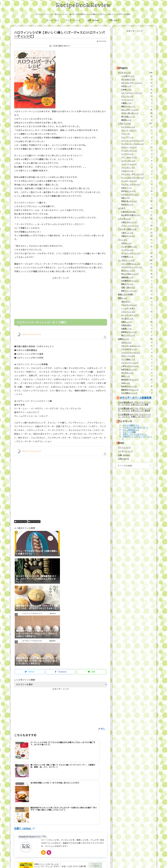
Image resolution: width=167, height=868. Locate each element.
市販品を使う (137, 325)
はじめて (135, 208)
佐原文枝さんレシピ (137, 369)
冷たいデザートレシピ (137, 110)
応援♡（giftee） (24, 792)
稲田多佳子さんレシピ (137, 379)
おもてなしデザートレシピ (137, 83)
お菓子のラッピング (137, 222)
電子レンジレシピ (137, 335)
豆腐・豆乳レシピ (137, 287)
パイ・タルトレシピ (137, 157)
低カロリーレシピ (137, 270)
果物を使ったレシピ (137, 201)
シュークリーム (137, 137)
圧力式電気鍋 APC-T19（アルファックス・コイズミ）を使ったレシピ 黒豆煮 (134, 409)
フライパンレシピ (137, 312)
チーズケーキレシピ (137, 151)
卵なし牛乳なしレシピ (137, 274)
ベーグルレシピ (137, 250)
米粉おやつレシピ (137, 236)
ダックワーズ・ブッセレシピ (137, 144)
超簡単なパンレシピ (137, 332)
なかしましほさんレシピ (137, 346)
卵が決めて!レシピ (137, 191)
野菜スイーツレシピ (137, 291)
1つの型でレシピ (137, 76)
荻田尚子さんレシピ (137, 386)
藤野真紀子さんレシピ (137, 390)
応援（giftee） (124, 455)
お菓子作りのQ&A (137, 212)
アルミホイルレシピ (137, 305)
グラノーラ (137, 134)
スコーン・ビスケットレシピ (137, 141)
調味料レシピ (137, 120)
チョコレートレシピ (137, 147)
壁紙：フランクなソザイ (120, 861)
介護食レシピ (137, 103)
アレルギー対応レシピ (135, 229)
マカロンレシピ (137, 171)
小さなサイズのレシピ (137, 194)
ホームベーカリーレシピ (137, 253)
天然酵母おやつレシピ (137, 281)
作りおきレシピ (137, 373)
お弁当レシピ (137, 86)
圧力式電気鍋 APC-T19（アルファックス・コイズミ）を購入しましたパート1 (134, 415)
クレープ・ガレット (137, 130)
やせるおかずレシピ (137, 349)
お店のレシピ (137, 243)
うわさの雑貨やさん (131, 425)
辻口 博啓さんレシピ (137, 393)
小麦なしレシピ (137, 233)
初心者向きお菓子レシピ (137, 215)
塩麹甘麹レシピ (137, 277)
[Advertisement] (37, 296)
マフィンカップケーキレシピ (137, 178)
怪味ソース (137, 376)
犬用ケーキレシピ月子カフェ (135, 434)
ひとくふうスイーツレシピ (137, 93)
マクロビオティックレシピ (137, 267)
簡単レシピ (135, 298)
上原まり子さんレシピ (137, 366)
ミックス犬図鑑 (129, 432)
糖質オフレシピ (137, 284)
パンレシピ (135, 240)
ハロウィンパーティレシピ (31, 334)
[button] (151, 466)
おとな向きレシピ (137, 79)
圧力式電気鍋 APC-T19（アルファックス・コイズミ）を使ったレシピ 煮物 (134, 403)
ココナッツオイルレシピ (137, 353)
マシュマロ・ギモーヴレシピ (137, 174)
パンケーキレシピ (137, 161)
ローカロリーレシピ (135, 260)
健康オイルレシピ (137, 106)
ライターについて (125, 451)
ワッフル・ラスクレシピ (137, 184)
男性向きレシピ (137, 205)
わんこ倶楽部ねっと (131, 430)
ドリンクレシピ (137, 96)
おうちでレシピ (21, 521)
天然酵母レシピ (137, 257)
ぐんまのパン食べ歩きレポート (136, 428)
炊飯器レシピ (137, 329)
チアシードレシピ (137, 356)
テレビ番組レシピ (137, 359)
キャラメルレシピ (137, 127)
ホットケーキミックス (137, 315)
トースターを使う (137, 308)
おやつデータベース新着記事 (136, 398)
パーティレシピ (34, 521)
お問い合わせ (124, 459)
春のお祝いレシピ (137, 117)
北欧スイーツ (137, 188)
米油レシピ (137, 383)
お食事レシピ (137, 89)
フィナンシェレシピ (137, 164)
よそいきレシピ (135, 219)
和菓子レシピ (137, 322)
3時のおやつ (137, 302)
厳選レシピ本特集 (135, 294)
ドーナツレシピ (137, 154)
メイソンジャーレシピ (137, 363)
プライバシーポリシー (101, 861)
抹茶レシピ (137, 198)
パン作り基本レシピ (137, 247)
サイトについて (124, 447)
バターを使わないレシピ (137, 264)
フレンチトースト (137, 167)
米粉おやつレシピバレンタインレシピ (137, 438)
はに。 (45, 800)
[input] (135, 466)
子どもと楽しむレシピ (137, 113)
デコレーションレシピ (137, 226)
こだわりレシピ (135, 123)
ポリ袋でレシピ (137, 318)
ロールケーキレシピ (137, 181)
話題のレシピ (135, 339)
